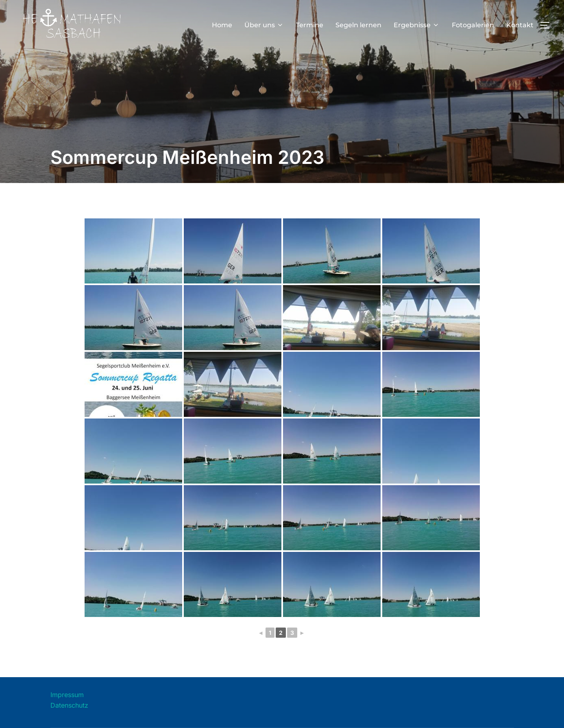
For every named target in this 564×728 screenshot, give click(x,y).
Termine (310, 25)
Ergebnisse (417, 25)
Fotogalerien (473, 25)
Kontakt (520, 25)
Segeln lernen (358, 25)
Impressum (67, 695)
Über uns (264, 25)
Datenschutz (69, 705)
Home (222, 25)
